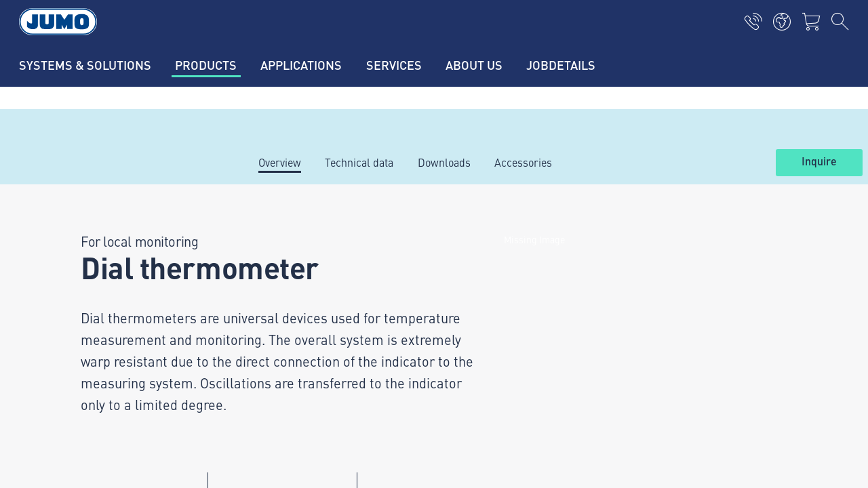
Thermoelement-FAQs (302, 336)
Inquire (819, 162)
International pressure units (316, 283)
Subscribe (776, 330)
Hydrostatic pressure (300, 257)
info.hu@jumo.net (128, 340)
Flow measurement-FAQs (310, 363)
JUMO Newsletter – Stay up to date (535, 309)
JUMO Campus (285, 310)
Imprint (66, 395)
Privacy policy (81, 422)
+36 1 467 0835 (138, 323)
